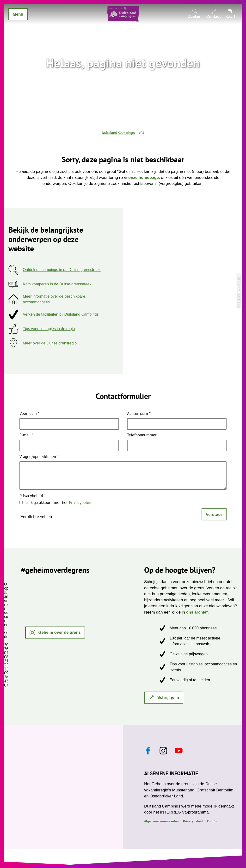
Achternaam (139, 414)
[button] (55, 633)
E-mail (26, 435)
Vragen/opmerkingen (39, 457)
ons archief (197, 612)
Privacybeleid (33, 496)
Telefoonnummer (142, 435)
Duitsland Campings (118, 133)
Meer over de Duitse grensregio (50, 343)
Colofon (213, 821)
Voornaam (29, 414)
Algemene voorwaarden (161, 821)
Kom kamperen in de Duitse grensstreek (57, 284)
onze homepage (144, 178)
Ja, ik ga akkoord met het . (59, 502)
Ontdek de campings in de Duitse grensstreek (62, 270)
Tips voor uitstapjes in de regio (49, 329)
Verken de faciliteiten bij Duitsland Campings (61, 314)
